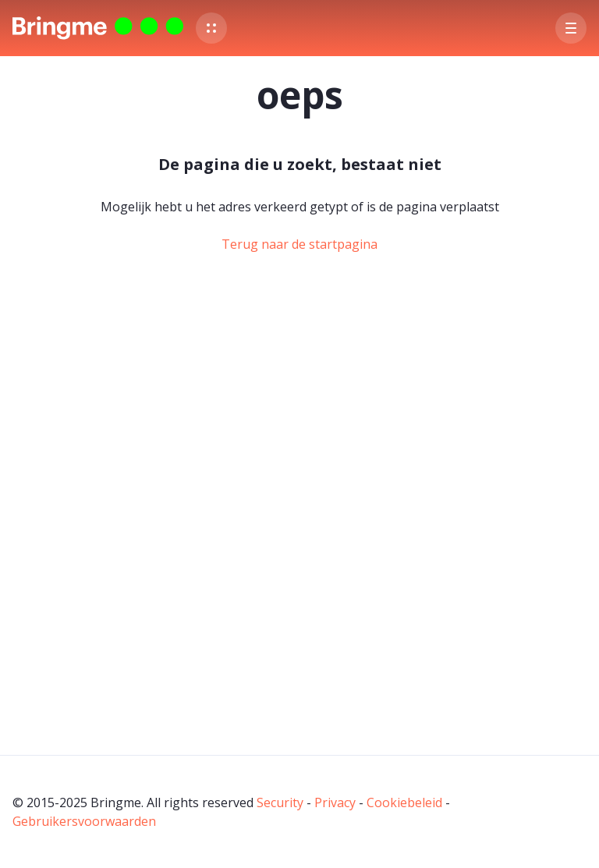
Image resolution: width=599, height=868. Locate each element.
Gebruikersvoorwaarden (84, 821)
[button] (211, 28)
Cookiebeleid (404, 802)
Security (280, 802)
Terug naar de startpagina (299, 244)
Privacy (335, 802)
